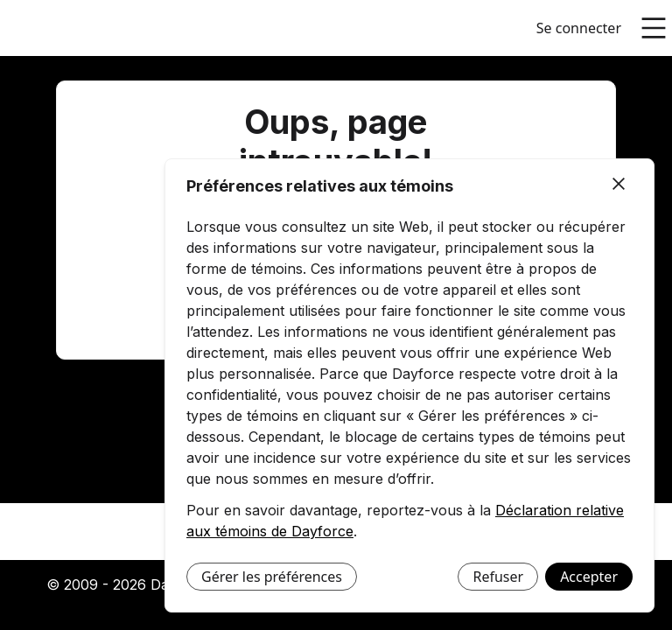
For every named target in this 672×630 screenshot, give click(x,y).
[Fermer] (619, 185)
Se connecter (579, 28)
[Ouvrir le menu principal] (654, 28)
